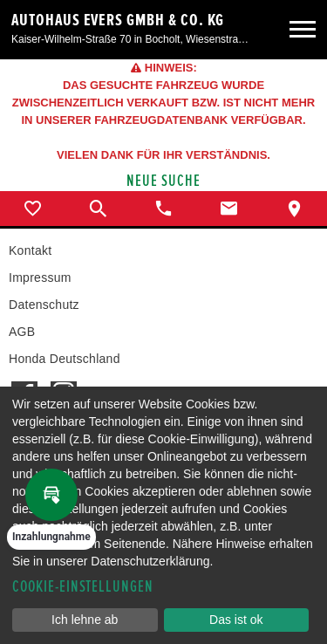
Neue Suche (163, 181)
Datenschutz (44, 305)
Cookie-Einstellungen (83, 587)
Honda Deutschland (65, 359)
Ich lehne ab (85, 620)
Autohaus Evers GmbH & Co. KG (118, 20)
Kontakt (30, 250)
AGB (22, 332)
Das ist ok (236, 620)
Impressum (40, 277)
